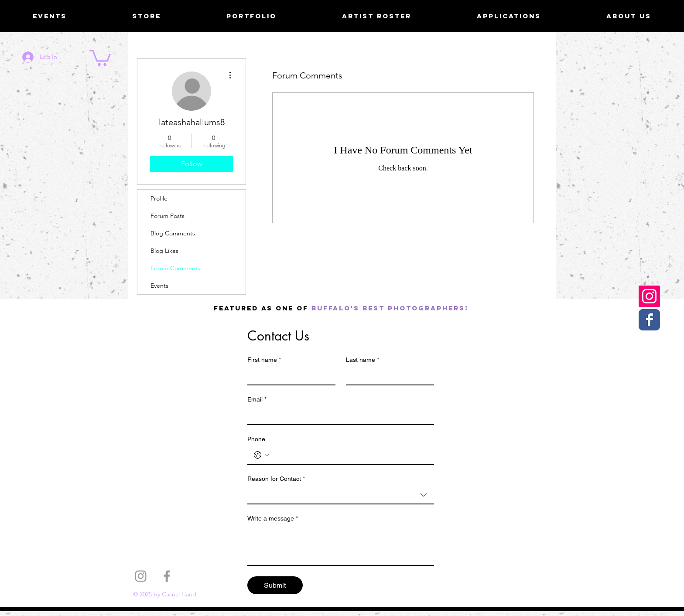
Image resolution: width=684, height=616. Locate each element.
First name (264, 360)
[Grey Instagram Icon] (141, 576)
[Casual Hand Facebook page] (649, 320)
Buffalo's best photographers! (390, 308)
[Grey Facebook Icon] (167, 576)
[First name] (289, 376)
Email (257, 400)
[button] (100, 57)
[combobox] (341, 495)
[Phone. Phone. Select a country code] (261, 455)
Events (159, 286)
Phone (256, 439)
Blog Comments (173, 233)
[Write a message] (341, 545)
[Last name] (387, 376)
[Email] (338, 415)
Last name (363, 360)
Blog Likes (164, 251)
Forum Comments (175, 268)
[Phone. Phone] (349, 455)
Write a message (273, 519)
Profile (159, 198)
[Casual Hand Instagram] (649, 296)
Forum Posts (168, 216)
